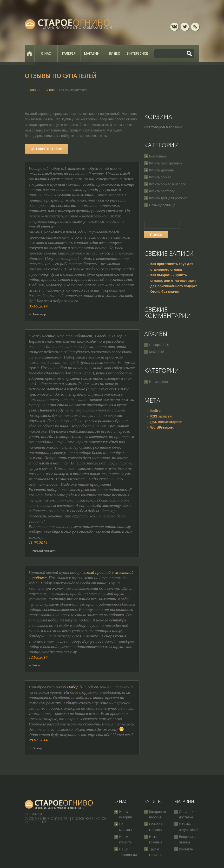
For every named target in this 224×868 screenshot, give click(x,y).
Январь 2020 (159, 345)
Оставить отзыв (46, 149)
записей (161, 416)
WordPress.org (162, 427)
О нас (46, 53)
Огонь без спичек (165, 292)
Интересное (138, 53)
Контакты (186, 849)
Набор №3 (76, 687)
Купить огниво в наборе (168, 184)
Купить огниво (160, 177)
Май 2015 (157, 352)
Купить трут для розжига (168, 198)
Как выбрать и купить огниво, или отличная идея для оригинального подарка (174, 281)
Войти (155, 411)
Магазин (92, 53)
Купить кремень (161, 170)
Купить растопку (162, 191)
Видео (115, 53)
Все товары (158, 156)
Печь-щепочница (162, 205)
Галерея (69, 53)
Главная (30, 53)
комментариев (166, 422)
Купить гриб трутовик (166, 163)
